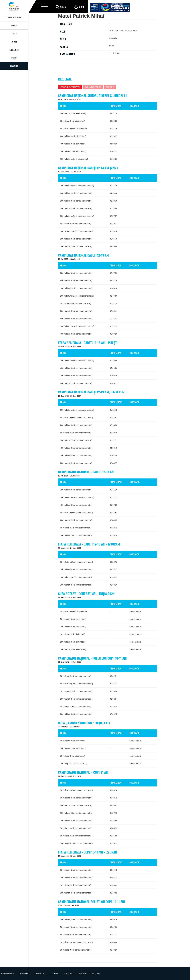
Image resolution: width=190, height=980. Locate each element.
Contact (97, 973)
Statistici (69, 973)
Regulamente (14, 50)
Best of (110, 87)
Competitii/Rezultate (14, 17)
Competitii (40, 973)
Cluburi (14, 34)
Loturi (14, 42)
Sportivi (14, 25)
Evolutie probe (93, 87)
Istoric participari (70, 87)
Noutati (14, 58)
